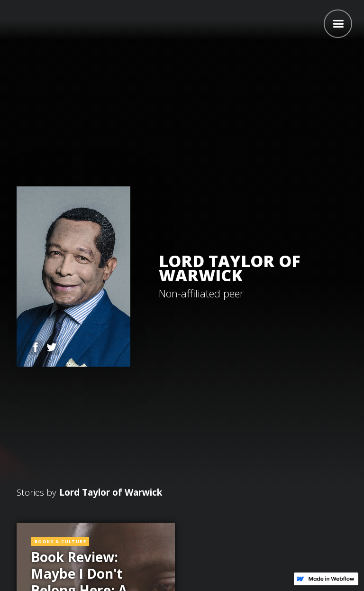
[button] (338, 24)
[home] (9, 23)
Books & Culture (60, 541)
